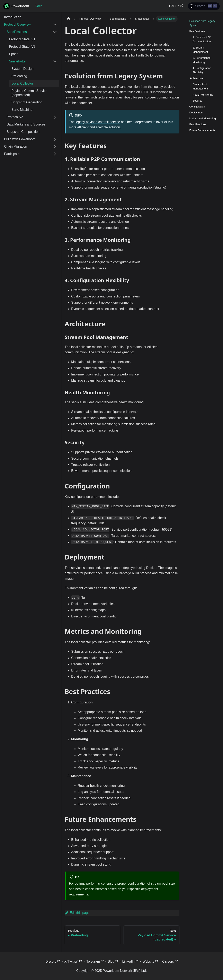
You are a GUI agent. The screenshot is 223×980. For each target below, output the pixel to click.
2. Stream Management (200, 50)
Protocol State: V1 (22, 39)
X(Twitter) (73, 961)
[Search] (204, 6)
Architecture (196, 78)
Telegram (95, 961)
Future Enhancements (202, 130)
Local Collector (22, 83)
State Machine (22, 110)
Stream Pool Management (200, 86)
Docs (38, 6)
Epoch (14, 54)
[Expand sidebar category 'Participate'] (55, 154)
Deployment (196, 112)
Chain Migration (16, 146)
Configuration (197, 107)
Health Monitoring (203, 95)
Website (150, 961)
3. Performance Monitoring (202, 60)
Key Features (197, 31)
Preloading (19, 76)
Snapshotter (18, 61)
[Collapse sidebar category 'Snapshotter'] (55, 61)
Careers (170, 961)
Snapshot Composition (23, 132)
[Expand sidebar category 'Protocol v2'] (55, 117)
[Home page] (69, 19)
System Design (23, 69)
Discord (53, 961)
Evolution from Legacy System (202, 23)
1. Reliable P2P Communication (202, 39)
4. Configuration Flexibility (202, 70)
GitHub (176, 6)
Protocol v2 (15, 117)
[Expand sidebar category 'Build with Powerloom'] (55, 139)
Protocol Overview (17, 24)
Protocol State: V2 (22, 47)
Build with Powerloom (20, 139)
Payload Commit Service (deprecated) (29, 93)
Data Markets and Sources (26, 124)
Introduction (13, 17)
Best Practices (198, 124)
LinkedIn (130, 961)
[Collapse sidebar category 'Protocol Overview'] (55, 25)
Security (197, 101)
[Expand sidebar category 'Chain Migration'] (55, 147)
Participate (12, 154)
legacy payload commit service (98, 122)
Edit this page (77, 913)
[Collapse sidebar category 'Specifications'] (55, 32)
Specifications (17, 32)
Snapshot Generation (27, 102)
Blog (113, 961)
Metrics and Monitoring (203, 118)
